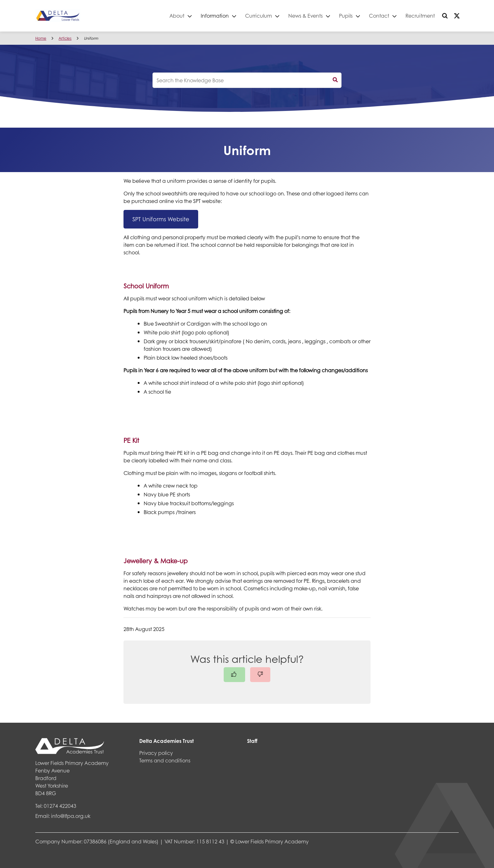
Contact (379, 16)
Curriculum (258, 16)
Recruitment (420, 16)
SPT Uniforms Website (161, 219)
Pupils (346, 16)
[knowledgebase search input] (247, 80)
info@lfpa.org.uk (71, 816)
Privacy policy (156, 753)
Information (215, 16)
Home (41, 38)
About (177, 16)
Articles (65, 38)
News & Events (305, 16)
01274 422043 (60, 806)
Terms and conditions (165, 760)
